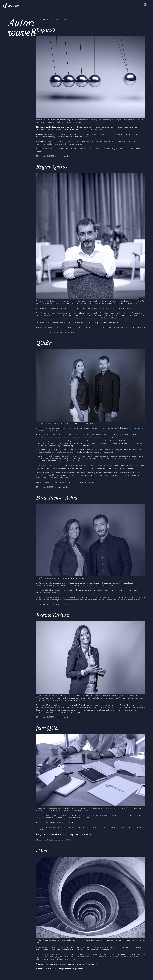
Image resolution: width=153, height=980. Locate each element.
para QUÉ (47, 728)
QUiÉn (44, 343)
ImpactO (46, 30)
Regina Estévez (53, 615)
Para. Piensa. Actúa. (57, 498)
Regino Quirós (52, 167)
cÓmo (42, 851)
